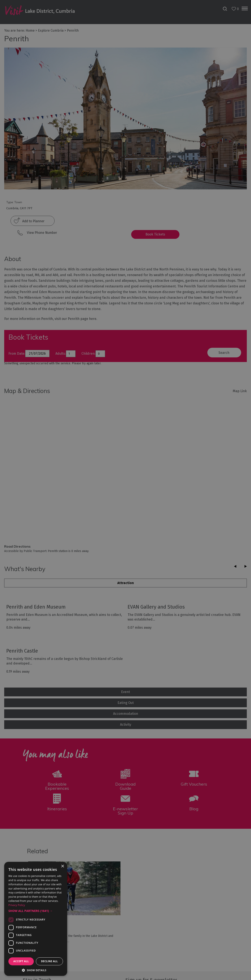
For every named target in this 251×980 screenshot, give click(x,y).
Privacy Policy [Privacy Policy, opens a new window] (17, 905)
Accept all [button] (21, 961)
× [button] (62, 866)
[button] (36, 911)
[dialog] (125, 490)
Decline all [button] (50, 961)
